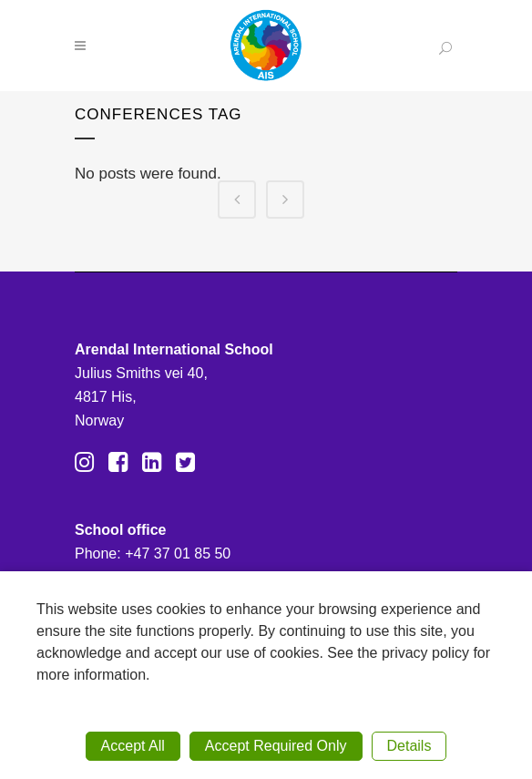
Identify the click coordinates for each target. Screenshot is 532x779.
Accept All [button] (133, 746)
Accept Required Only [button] (276, 746)
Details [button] (409, 746)
